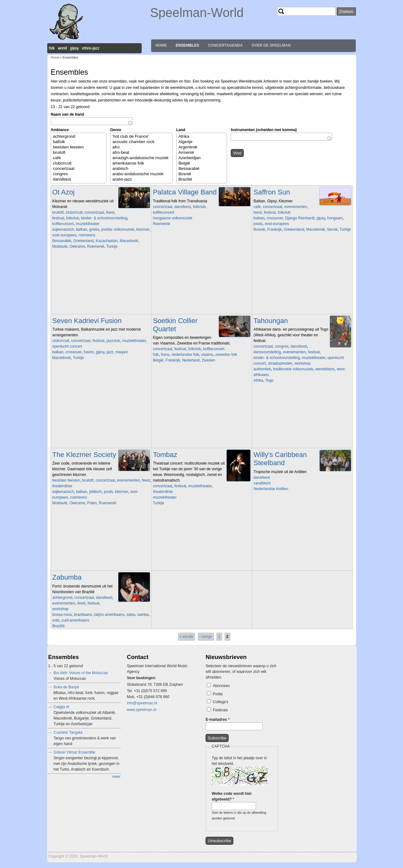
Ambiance (60, 130)
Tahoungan (271, 321)
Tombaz (165, 455)
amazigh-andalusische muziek (141, 158)
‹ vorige (206, 637)
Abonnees (221, 686)
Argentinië (202, 147)
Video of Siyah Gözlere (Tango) (197, 537)
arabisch (141, 169)
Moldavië (60, 246)
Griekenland (84, 241)
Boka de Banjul (66, 687)
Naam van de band (67, 114)
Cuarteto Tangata (68, 732)
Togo (269, 380)
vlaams (207, 355)
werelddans (325, 369)
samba (143, 615)
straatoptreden (280, 363)
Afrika (202, 137)
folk (156, 355)
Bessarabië (202, 169)
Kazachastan (107, 241)
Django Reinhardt (300, 218)
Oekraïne (77, 246)
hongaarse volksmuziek (173, 218)
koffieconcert (63, 224)
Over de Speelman (271, 45)
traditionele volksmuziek (293, 369)
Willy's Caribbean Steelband (280, 459)
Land (181, 130)
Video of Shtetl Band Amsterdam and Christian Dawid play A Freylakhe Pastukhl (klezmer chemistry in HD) (96, 537)
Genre (116, 130)
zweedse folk (226, 355)
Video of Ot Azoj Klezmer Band (96, 281)
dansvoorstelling (267, 352)
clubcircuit (79, 163)
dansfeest (79, 179)
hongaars (335, 218)
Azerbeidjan (202, 158)
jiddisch (95, 492)
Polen (92, 503)
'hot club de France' (141, 137)
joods (258, 224)
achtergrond (79, 137)
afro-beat (141, 153)
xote (56, 620)
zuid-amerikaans (75, 620)
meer (116, 777)
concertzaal (79, 169)
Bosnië (202, 174)
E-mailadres (218, 720)
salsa (131, 615)
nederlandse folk (185, 355)
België (202, 163)
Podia (218, 694)
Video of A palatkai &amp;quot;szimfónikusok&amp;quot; (197, 258)
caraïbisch (262, 483)
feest (110, 212)
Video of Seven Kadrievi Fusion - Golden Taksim (96, 392)
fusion (89, 352)
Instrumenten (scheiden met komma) (264, 130)
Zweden (208, 360)
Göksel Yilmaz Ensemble (74, 752)
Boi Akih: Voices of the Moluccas (81, 673)
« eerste (187, 637)
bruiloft (79, 153)
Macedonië (129, 241)
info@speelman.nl (142, 703)
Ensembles (187, 45)
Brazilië (202, 179)
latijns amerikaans (109, 615)
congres (79, 174)
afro (141, 147)
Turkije (112, 246)
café (79, 158)
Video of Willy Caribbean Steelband (298, 523)
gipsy (321, 218)
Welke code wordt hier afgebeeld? (232, 796)
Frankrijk (275, 229)
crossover (275, 218)
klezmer (143, 229)
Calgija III (61, 707)
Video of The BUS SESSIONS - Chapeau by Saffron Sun (298, 264)
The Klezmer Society (84, 455)
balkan (81, 229)
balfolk (79, 142)
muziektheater (88, 224)
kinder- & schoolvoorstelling (104, 218)
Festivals (220, 710)
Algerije (202, 142)
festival (58, 218)
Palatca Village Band (185, 192)
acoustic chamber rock (141, 142)
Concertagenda (225, 45)
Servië (332, 229)
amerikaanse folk (141, 163)
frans (165, 355)
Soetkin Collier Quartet (175, 325)
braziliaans (83, 615)
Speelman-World (197, 13)
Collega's (221, 702)
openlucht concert (67, 346)
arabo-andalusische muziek (141, 174)
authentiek (262, 369)
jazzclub (113, 341)
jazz (110, 352)
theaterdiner (62, 486)
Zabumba (67, 577)
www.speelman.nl (142, 710)
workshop (302, 363)
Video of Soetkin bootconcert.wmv (197, 395)
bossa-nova (62, 615)
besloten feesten (79, 147)
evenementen (296, 207)
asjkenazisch (63, 229)
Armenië (202, 153)
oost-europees (64, 235)
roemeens (87, 235)
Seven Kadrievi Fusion (87, 321)
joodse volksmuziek (118, 229)
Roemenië (96, 246)
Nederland (191, 360)
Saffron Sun (272, 192)
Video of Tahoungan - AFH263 (298, 415)
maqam (122, 352)
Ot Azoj (63, 192)
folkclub (73, 218)
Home (161, 45)
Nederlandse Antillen (271, 489)
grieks (94, 229)
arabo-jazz (141, 179)
